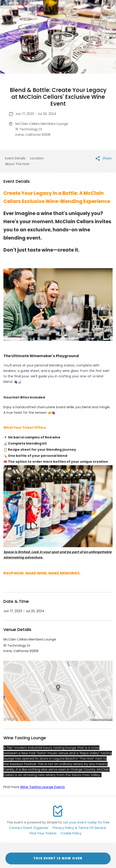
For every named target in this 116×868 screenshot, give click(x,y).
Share (104, 158)
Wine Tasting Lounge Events (42, 787)
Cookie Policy (71, 833)
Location (37, 158)
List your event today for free (86, 822)
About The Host (17, 164)
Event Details (15, 158)
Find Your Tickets (43, 833)
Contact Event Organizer (29, 828)
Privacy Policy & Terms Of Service (79, 828)
